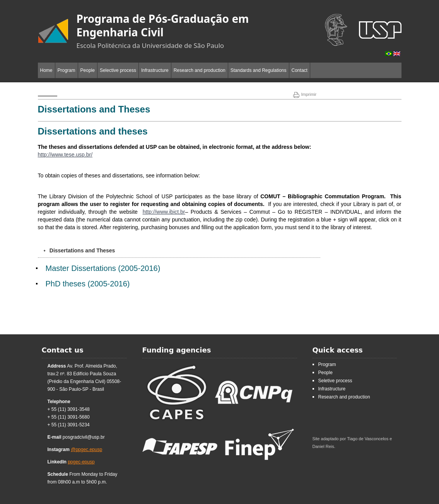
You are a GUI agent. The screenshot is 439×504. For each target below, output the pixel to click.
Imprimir (305, 94)
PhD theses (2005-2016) (88, 284)
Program (67, 70)
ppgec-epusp (81, 462)
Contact (300, 70)
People (88, 70)
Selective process (118, 70)
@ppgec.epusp (86, 450)
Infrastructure (155, 70)
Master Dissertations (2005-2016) (103, 268)
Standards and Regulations (259, 70)
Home (46, 70)
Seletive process (335, 381)
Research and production (200, 70)
